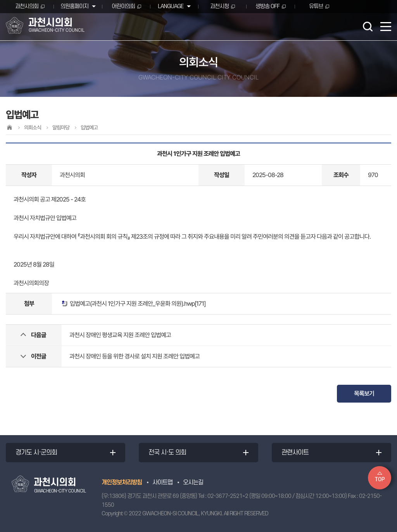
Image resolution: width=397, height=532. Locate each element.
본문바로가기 (0, 0)
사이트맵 (162, 482)
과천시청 (219, 6)
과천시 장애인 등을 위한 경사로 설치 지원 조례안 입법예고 (135, 356)
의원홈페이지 (74, 6)
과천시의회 (27, 6)
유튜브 (316, 6)
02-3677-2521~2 (228, 496)
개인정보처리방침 (122, 482)
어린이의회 (123, 6)
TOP (380, 479)
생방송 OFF (268, 6)
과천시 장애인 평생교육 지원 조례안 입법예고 (120, 335)
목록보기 (364, 393)
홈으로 (9, 127)
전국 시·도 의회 (167, 453)
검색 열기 (368, 26)
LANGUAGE (171, 6)
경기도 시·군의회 (36, 453)
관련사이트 (295, 453)
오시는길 (193, 482)
